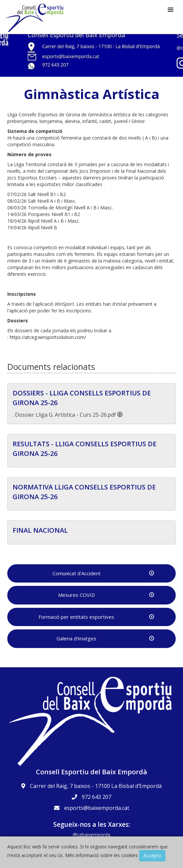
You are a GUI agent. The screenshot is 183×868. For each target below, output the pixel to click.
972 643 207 (96, 797)
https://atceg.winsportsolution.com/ (48, 337)
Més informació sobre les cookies (101, 855)
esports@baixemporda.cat (97, 808)
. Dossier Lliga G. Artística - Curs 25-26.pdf (68, 415)
